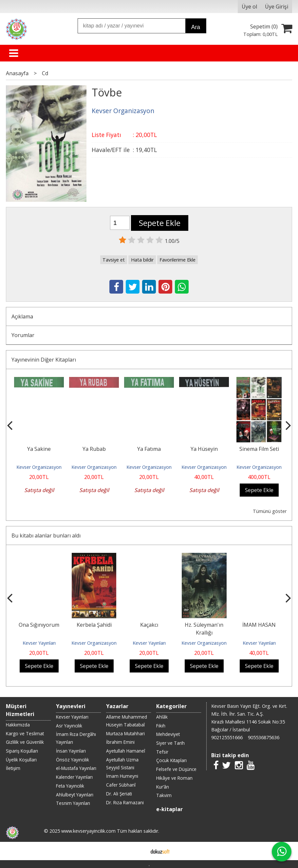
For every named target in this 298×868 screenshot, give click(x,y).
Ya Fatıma (149, 449)
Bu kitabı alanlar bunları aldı (46, 536)
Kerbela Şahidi (94, 625)
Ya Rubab (94, 449)
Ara (196, 27)
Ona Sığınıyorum (39, 625)
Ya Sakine (39, 449)
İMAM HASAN (259, 625)
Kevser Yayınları (39, 643)
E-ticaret (139, 851)
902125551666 (227, 737)
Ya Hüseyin (204, 449)
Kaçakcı (149, 625)
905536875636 (264, 737)
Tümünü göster (270, 511)
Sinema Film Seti (259, 449)
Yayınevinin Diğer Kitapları (44, 360)
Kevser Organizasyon (39, 467)
